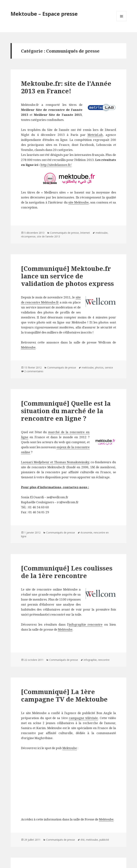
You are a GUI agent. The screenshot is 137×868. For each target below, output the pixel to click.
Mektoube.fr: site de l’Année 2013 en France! (66, 87)
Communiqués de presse (64, 233)
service (109, 367)
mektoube (102, 233)
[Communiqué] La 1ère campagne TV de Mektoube (64, 695)
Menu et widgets (122, 21)
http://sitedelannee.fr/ (56, 165)
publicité (104, 840)
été (83, 840)
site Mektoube (78, 202)
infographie (90, 660)
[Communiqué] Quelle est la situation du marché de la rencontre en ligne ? (66, 411)
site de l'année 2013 (48, 236)
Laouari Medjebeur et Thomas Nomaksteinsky (55, 462)
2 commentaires (34, 371)
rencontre (104, 660)
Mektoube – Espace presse (44, 14)
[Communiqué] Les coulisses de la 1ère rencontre (67, 572)
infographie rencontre (86, 624)
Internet (85, 233)
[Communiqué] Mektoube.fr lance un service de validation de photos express (67, 276)
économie (86, 533)
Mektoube (28, 347)
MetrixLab (95, 135)
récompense (28, 236)
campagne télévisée (83, 718)
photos (99, 367)
